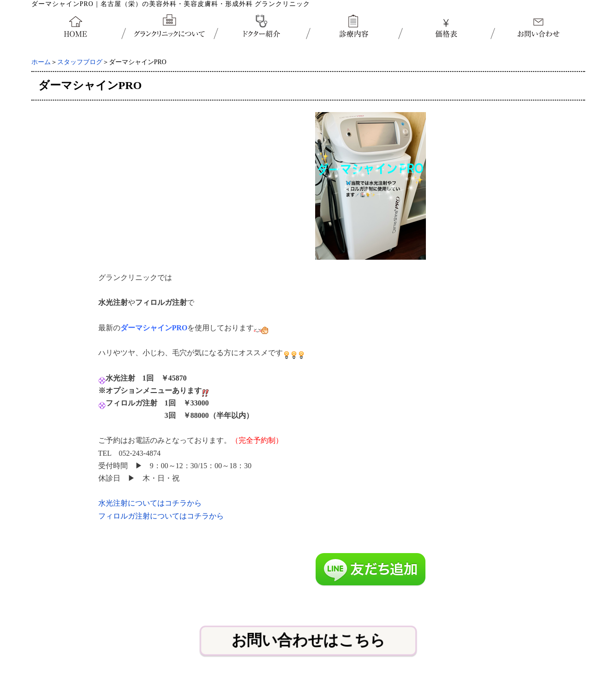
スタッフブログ (80, 62)
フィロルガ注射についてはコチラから (161, 516)
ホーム (41, 62)
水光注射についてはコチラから (150, 503)
